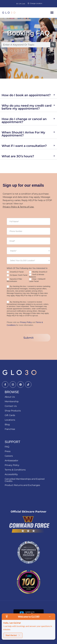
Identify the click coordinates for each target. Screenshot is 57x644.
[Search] (53, 45)
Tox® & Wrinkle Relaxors (37, 276)
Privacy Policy (26, 322)
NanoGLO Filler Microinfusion (14, 280)
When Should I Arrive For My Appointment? (23, 134)
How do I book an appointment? (26, 95)
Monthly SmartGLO (38, 272)
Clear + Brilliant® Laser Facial (37, 280)
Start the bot (13, 635)
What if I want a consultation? (24, 146)
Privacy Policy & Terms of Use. (18, 207)
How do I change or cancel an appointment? (24, 120)
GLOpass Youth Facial (17, 275)
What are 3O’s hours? (18, 156)
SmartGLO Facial (15, 272)
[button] (52, 13)
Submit (28, 338)
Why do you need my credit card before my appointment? (27, 107)
